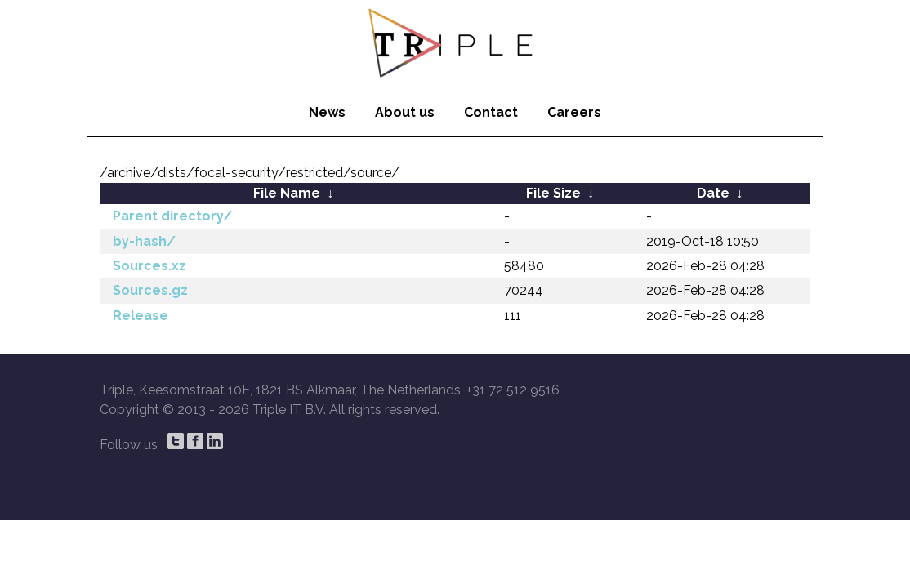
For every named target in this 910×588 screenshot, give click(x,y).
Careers (574, 112)
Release (141, 316)
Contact (491, 112)
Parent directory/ (172, 216)
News (327, 112)
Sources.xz (149, 266)
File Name (287, 193)
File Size (553, 193)
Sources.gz (150, 290)
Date (713, 193)
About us (405, 112)
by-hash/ (144, 241)
